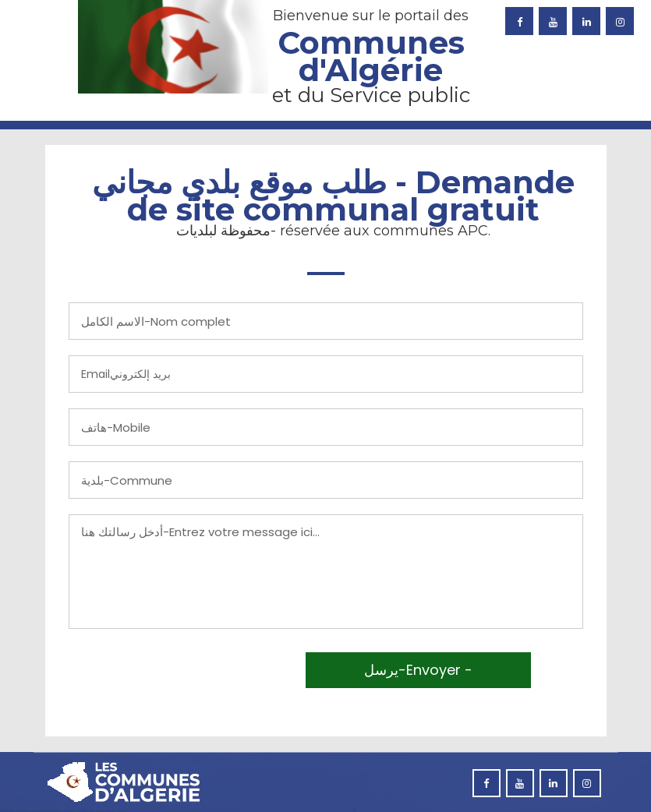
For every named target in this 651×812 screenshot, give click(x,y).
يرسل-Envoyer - (418, 670)
